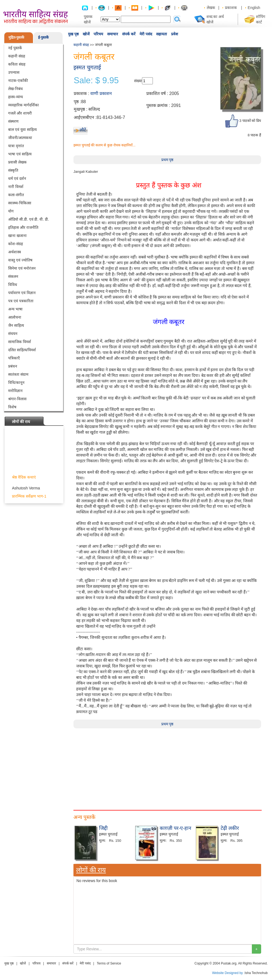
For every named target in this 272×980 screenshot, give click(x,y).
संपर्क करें (129, 34)
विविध (13, 285)
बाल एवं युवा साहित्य (22, 130)
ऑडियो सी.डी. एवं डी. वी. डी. (29, 219)
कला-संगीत (16, 195)
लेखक (211, 8)
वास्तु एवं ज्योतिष (20, 260)
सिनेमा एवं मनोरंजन (22, 268)
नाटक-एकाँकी (18, 81)
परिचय (98, 34)
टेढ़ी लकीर (230, 828)
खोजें (86, 34)
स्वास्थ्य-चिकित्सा (20, 203)
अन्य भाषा (15, 309)
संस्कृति (13, 170)
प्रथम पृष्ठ (167, 160)
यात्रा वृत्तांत (16, 146)
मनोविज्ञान (15, 391)
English (254, 8)
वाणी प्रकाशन (101, 93)
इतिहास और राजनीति (23, 227)
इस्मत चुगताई (87, 67)
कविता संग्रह (17, 64)
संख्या (138, 81)
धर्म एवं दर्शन (17, 178)
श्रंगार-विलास (17, 399)
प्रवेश (175, 34)
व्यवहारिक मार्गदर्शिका (24, 105)
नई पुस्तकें (15, 48)
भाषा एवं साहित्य (20, 154)
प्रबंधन (13, 366)
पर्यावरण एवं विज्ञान (22, 293)
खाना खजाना (17, 236)
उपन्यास (14, 72)
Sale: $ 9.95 (96, 81)
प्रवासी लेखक (17, 162)
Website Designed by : (228, 973)
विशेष (12, 407)
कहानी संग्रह (17, 56)
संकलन (13, 276)
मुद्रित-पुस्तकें (16, 37)
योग (11, 211)
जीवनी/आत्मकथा (20, 138)
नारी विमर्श (16, 187)
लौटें (83, 130)
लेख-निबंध (16, 89)
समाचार (113, 34)
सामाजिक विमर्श (20, 342)
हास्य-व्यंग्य (16, 97)
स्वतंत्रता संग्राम (18, 374)
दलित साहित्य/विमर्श (22, 350)
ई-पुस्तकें (43, 37)
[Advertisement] (167, 766)
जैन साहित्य (16, 325)
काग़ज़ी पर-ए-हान (175, 828)
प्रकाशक (231, 8)
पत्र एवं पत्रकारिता (21, 301)
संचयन (13, 334)
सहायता (162, 34)
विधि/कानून (16, 383)
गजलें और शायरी (20, 113)
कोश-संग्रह (16, 244)
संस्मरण (13, 121)
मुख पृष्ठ (73, 34)
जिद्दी (103, 828)
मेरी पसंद (146, 34)
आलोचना (15, 317)
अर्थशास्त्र (15, 252)
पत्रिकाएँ (14, 358)
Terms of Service (109, 963)
